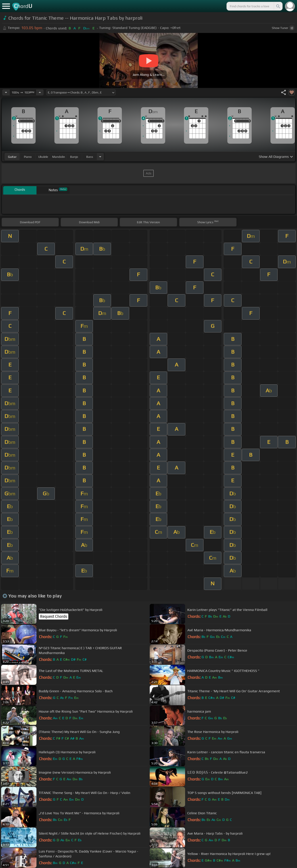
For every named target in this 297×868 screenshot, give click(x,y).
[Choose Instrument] (100, 157)
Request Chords (54, 616)
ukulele (43, 157)
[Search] (278, 6)
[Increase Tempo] (40, 92)
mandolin (59, 157)
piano (28, 157)
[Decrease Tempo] (6, 92)
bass (90, 157)
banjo (74, 157)
